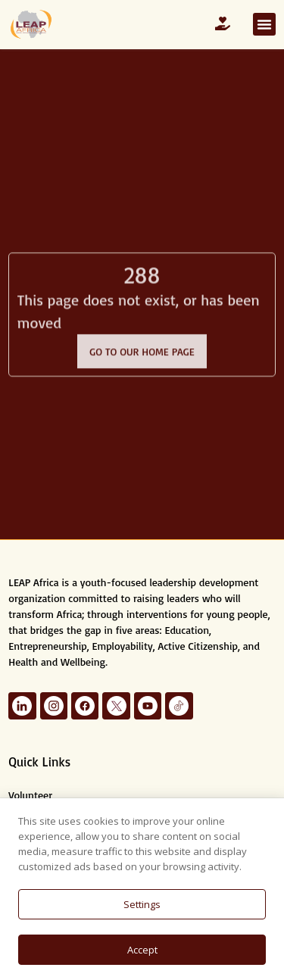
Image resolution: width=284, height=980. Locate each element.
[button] (264, 24)
